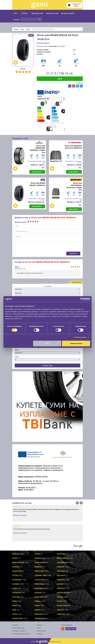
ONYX (15, 601)
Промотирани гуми (37, 13)
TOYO (15, 614)
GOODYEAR (39, 580)
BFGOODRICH (63, 558)
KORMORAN (40, 584)
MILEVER (16, 597)
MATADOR (17, 592)
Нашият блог (71, 629)
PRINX (15, 605)
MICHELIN (61, 592)
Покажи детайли (80, 337)
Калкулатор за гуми (52, 13)
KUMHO (60, 584)
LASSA (15, 588)
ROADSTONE (62, 605)
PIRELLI (38, 601)
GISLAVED (61, 575)
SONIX (37, 610)
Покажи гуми (47, 365)
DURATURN (17, 571)
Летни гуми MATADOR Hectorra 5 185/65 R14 (73, 147)
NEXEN (60, 597)
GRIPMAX (61, 580)
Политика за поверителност (21, 634)
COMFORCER (40, 562)
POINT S (60, 601)
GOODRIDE (17, 580)
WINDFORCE (40, 618)
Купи (60, 79)
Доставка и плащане (68, 13)
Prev (77, 503)
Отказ (47, 343)
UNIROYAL (61, 614)
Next (81, 503)
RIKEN (37, 605)
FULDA (15, 575)
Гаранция (40, 634)
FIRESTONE (39, 571)
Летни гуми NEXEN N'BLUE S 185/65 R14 (37, 184)
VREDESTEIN (18, 618)
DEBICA (38, 567)
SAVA (14, 610)
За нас (39, 628)
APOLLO (16, 554)
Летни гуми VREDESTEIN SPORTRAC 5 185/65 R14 (37, 149)
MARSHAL (61, 588)
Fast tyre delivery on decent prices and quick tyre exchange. (47, 530)
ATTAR (37, 554)
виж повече (37, 172)
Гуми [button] (16, 13)
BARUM (38, 558)
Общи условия (41, 631)
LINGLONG (39, 588)
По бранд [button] (25, 13)
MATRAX (38, 592)
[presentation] (30, 248)
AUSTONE (61, 554)
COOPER (16, 567)
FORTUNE (61, 571)
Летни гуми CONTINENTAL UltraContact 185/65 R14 (74, 186)
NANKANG (39, 597)
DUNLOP (60, 567)
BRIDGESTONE (18, 562)
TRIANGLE (39, 614)
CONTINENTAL (63, 562)
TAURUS (60, 610)
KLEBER (16, 584)
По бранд (15, 625)
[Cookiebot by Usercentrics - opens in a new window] (82, 299)
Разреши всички (76, 343)
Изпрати (73, 253)
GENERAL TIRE (41, 575)
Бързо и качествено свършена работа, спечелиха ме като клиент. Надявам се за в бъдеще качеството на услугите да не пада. (47, 511)
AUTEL (15, 558)
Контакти (17, 20)
